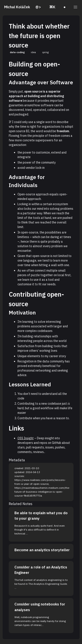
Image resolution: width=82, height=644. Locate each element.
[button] (75, 7)
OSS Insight (26, 438)
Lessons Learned (30, 384)
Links (16, 428)
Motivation (22, 313)
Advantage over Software (41, 82)
